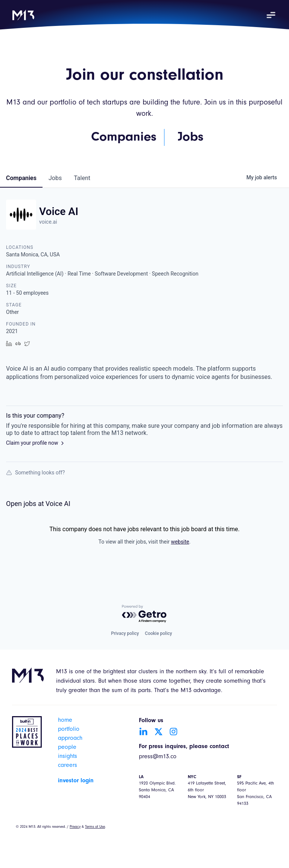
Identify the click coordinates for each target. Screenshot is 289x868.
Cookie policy (158, 633)
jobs (55, 178)
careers (68, 766)
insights (68, 757)
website (180, 542)
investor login (76, 781)
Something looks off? (35, 473)
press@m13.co (158, 757)
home (65, 721)
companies (21, 178)
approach (70, 739)
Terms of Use (95, 827)
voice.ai (48, 222)
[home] (23, 15)
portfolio (69, 730)
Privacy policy (125, 633)
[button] (271, 15)
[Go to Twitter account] (158, 732)
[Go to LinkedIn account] (143, 732)
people (67, 748)
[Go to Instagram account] (173, 732)
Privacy (75, 827)
